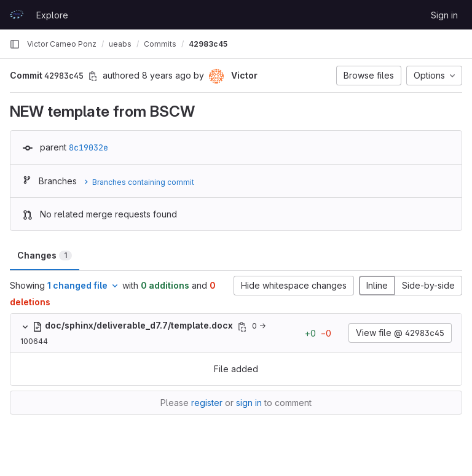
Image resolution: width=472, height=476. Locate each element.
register (207, 403)
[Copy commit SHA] (93, 76)
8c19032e (88, 147)
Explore (52, 15)
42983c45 (208, 44)
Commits (160, 44)
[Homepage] (17, 15)
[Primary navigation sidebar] (15, 44)
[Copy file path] (242, 327)
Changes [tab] (45, 255)
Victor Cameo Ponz (62, 44)
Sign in (444, 15)
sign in (249, 403)
